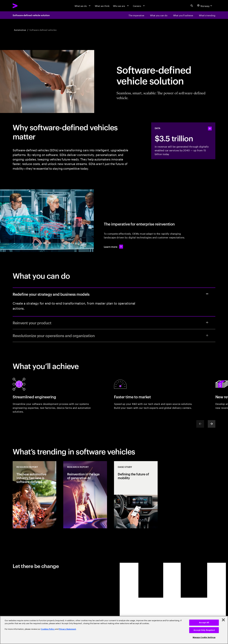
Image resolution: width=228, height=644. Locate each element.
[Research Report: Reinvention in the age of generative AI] (85, 495)
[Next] (212, 424)
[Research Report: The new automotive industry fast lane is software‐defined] (34, 495)
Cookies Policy (48, 629)
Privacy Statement (67, 629)
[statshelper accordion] (210, 129)
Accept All (204, 623)
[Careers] (139, 6)
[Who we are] (121, 6)
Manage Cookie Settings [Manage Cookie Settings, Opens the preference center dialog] (204, 637)
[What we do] (83, 6)
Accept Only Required (204, 630)
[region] (114, 630)
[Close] (223, 620)
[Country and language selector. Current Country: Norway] (205, 6)
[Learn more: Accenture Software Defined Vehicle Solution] (113, 247)
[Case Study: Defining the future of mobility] (136, 495)
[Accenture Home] (22, 6)
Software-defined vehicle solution (31, 15)
